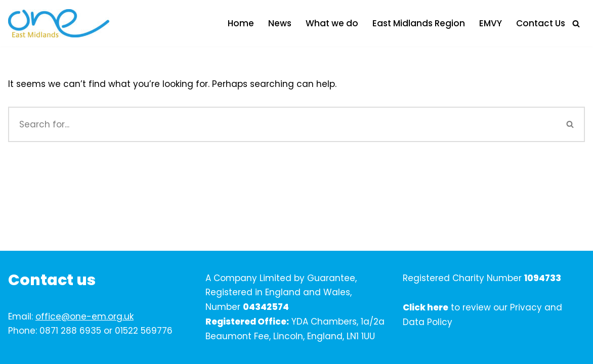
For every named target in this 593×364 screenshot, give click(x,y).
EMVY (491, 23)
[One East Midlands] (59, 23)
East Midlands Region (419, 23)
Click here (426, 307)
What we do (332, 23)
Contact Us (541, 23)
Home (241, 23)
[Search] (576, 24)
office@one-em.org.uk (84, 316)
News (280, 23)
